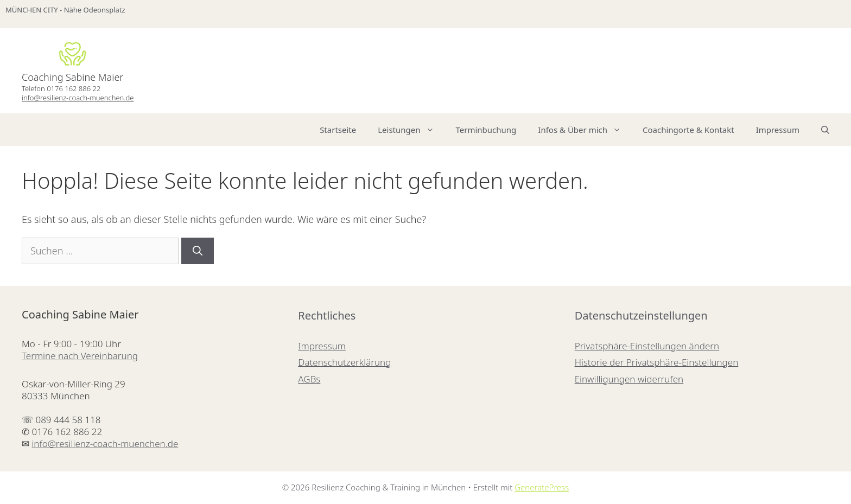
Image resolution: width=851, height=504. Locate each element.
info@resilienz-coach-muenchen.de (78, 98)
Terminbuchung (486, 130)
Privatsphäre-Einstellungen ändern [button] (647, 346)
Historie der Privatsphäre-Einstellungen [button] (657, 362)
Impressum (778, 130)
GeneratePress (542, 487)
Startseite (338, 130)
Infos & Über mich (585, 130)
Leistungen (411, 130)
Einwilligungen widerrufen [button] (629, 379)
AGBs (309, 379)
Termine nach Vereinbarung (80, 356)
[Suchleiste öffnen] (825, 130)
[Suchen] (198, 251)
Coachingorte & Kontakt (688, 130)
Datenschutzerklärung (344, 362)
